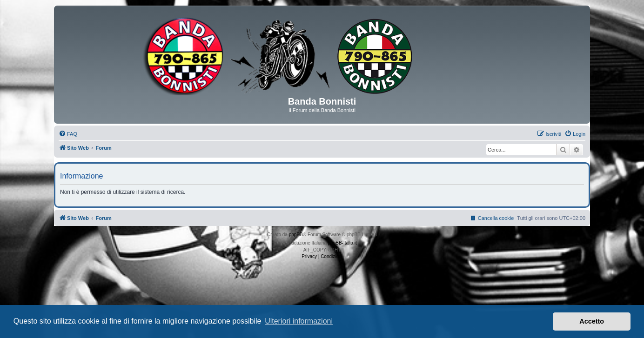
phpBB (296, 235)
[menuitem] (68, 134)
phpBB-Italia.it (342, 243)
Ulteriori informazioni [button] (299, 321)
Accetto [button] (592, 321)
